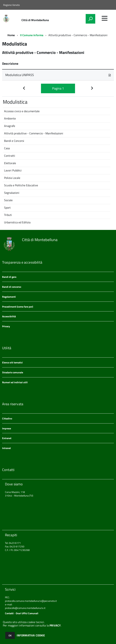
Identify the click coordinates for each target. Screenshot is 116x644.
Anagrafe (10, 126)
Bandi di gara (9, 277)
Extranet (7, 438)
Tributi (8, 215)
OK (10, 635)
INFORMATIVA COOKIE (31, 635)
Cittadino (7, 418)
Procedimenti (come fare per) (18, 307)
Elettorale (10, 163)
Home (11, 35)
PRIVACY (55, 625)
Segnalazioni (12, 193)
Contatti (9, 613)
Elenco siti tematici (12, 362)
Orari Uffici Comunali (27, 613)
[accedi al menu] (104, 18)
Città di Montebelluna (35, 20)
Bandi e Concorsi (14, 141)
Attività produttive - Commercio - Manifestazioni (34, 133)
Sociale (8, 200)
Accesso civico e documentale (22, 111)
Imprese (7, 428)
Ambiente (10, 118)
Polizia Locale (12, 178)
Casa (7, 148)
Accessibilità (9, 316)
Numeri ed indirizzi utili (15, 382)
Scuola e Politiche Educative (21, 185)
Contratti (10, 156)
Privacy (6, 326)
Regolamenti (9, 297)
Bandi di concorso (12, 287)
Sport (7, 208)
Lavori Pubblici (13, 170)
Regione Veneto (11, 5)
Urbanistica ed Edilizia (17, 222)
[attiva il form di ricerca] (90, 19)
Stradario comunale (13, 372)
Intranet (6, 448)
